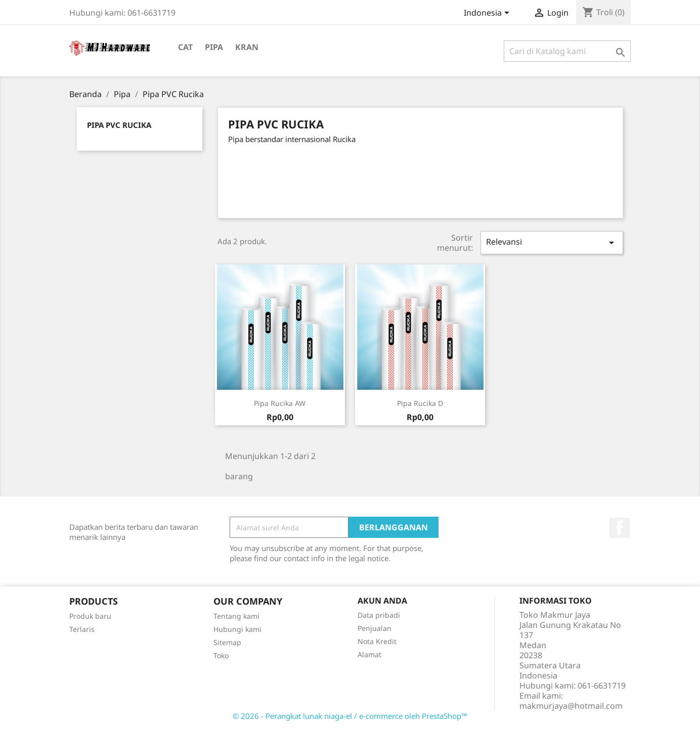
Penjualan (375, 628)
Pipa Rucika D (420, 403)
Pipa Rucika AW (280, 403)
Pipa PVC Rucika (119, 125)
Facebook (620, 528)
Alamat (369, 654)
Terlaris (82, 629)
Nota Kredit (377, 641)
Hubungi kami (237, 629)
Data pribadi (379, 615)
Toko (221, 655)
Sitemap (227, 642)
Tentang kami (236, 616)
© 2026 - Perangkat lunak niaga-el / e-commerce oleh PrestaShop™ (350, 716)
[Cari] (567, 51)
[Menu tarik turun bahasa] (488, 14)
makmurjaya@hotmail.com (571, 706)
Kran (247, 47)
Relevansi (552, 242)
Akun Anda (382, 601)
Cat (185, 47)
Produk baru (90, 616)
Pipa (214, 47)
